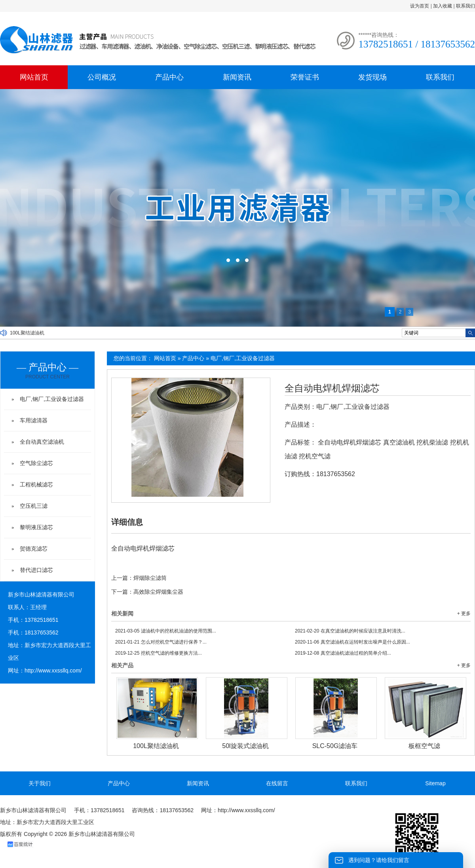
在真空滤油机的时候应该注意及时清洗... (350, 631)
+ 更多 (464, 613)
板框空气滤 (424, 746)
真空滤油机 (399, 442)
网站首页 (34, 77)
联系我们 (465, 6)
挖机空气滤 (315, 456)
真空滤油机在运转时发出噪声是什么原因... (352, 642)
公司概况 (102, 77)
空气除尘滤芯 (36, 463)
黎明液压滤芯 (36, 527)
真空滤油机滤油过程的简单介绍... (343, 653)
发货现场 (372, 77)
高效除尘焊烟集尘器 (158, 592)
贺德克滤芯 (34, 549)
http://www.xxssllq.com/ (53, 670)
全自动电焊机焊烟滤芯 (332, 388)
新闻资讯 (237, 77)
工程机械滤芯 (36, 484)
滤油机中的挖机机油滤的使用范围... (166, 631)
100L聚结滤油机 (27, 333)
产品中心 (169, 77)
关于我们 (40, 783)
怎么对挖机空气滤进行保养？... (161, 642)
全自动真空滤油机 (42, 442)
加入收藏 (443, 6)
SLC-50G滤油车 (335, 746)
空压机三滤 (34, 506)
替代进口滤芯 (36, 570)
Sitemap (435, 783)
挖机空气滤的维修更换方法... (159, 653)
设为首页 (420, 6)
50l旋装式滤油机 (245, 746)
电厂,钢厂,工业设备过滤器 (243, 358)
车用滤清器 (34, 420)
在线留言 (277, 783)
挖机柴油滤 (432, 442)
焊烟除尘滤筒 (150, 578)
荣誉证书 (305, 77)
